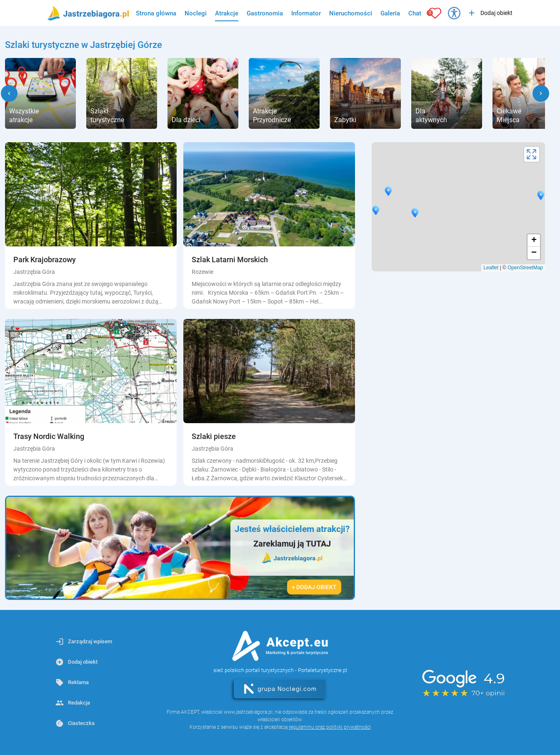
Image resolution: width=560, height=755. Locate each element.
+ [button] (534, 241)
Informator (306, 13)
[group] (40, 93)
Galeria (390, 13)
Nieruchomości (351, 13)
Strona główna (156, 13)
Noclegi (196, 13)
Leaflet (491, 268)
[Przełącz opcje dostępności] (454, 13)
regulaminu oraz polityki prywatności (330, 727)
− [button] (534, 253)
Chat (415, 13)
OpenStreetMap (525, 268)
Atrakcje (227, 13)
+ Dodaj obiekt (314, 587)
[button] (9, 93)
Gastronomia (265, 13)
